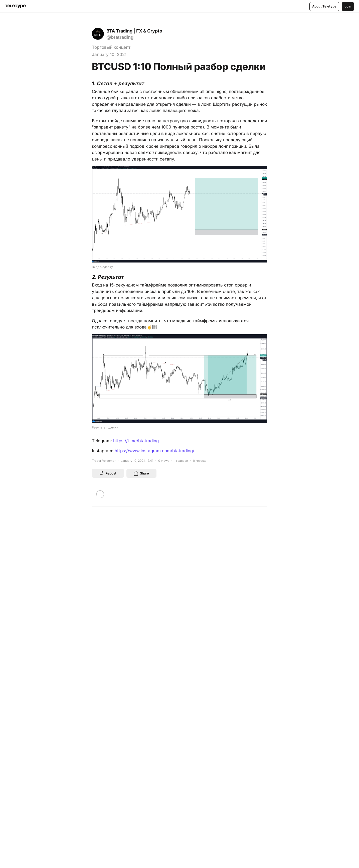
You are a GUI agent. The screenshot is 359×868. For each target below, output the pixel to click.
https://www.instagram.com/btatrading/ (154, 451)
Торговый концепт (111, 47)
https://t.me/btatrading (136, 441)
